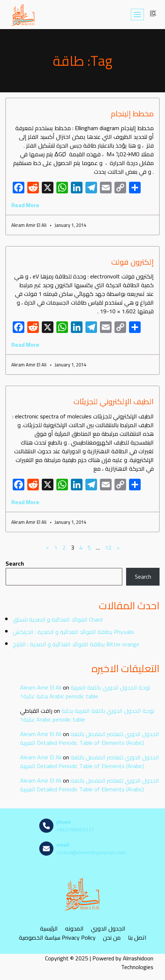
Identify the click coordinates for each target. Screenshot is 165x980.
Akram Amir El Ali (41, 687)
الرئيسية (49, 929)
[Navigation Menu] (137, 15)
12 (108, 547)
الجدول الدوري (108, 929)
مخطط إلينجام (132, 114)
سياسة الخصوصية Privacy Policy (57, 938)
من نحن (112, 938)
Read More (25, 205)
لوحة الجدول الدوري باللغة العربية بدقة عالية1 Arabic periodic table (85, 692)
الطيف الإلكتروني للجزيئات (114, 401)
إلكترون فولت (132, 262)
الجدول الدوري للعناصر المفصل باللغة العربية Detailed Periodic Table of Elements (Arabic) (90, 738)
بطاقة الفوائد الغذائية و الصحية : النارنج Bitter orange (76, 644)
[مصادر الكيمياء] (23, 15)
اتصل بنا (137, 938)
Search (15, 563)
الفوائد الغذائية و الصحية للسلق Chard (58, 619)
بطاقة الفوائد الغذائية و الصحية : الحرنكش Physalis (73, 632)
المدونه (74, 929)
